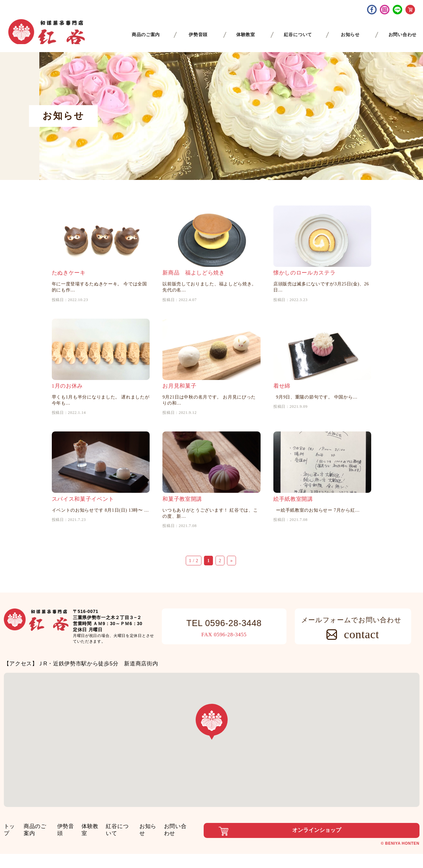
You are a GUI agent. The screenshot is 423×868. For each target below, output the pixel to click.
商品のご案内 (43, 853)
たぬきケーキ (69, 282)
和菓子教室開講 (182, 526)
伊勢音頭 (77, 853)
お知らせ (172, 853)
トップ (12, 853)
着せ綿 (282, 404)
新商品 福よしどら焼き (194, 282)
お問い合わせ (205, 853)
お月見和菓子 (179, 404)
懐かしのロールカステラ (305, 282)
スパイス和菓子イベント (83, 526)
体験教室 (105, 853)
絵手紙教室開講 (293, 526)
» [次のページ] (231, 587)
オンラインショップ (272, 855)
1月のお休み (67, 404)
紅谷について (138, 853)
